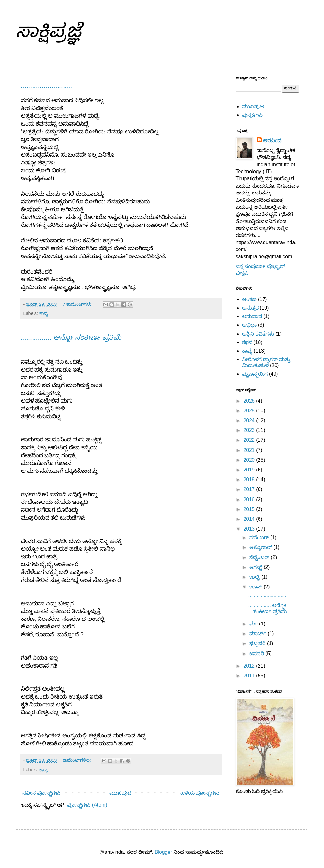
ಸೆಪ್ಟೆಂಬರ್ (260, 557)
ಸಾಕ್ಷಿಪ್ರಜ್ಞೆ (48, 31)
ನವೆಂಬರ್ (260, 537)
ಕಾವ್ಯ (44, 313)
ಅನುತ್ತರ (250, 308)
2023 (250, 430)
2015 (250, 509)
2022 (250, 440)
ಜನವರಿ (257, 653)
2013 (250, 529)
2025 (250, 411)
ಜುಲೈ (255, 577)
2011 (250, 676)
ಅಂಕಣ (249, 299)
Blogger (163, 852)
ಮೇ (254, 624)
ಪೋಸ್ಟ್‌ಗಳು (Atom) (87, 805)
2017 (250, 489)
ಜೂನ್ (256, 587)
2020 (250, 460)
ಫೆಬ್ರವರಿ (258, 643)
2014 (250, 519)
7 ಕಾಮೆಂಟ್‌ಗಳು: (78, 304)
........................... (47, 86)
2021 (250, 450)
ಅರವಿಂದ (272, 141)
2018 (250, 480)
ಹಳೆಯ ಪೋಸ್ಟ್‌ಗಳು (200, 793)
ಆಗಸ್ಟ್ (256, 567)
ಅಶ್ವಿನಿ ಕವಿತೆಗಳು (258, 334)
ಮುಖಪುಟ (120, 793)
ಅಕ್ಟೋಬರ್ (261, 547)
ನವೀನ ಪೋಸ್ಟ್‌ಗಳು (41, 793)
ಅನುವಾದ (252, 316)
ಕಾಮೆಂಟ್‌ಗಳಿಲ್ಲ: (78, 760)
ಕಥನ (247, 342)
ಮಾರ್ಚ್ (258, 634)
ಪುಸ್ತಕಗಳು (252, 115)
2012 (250, 666)
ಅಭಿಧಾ (249, 325)
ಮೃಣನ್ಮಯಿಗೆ (255, 374)
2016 (250, 499)
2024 (250, 420)
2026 (250, 401)
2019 (250, 470)
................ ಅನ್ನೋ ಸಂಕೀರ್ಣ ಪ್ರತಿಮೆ (71, 337)
